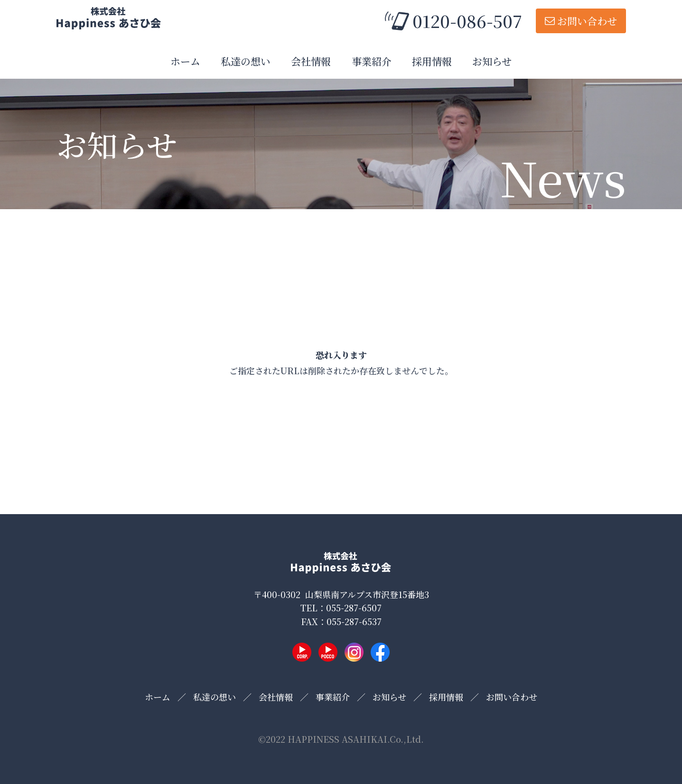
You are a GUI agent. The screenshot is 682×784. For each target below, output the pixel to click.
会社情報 (311, 61)
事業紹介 (372, 61)
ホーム (185, 61)
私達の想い (246, 61)
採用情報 (432, 61)
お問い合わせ (587, 21)
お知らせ (492, 61)
